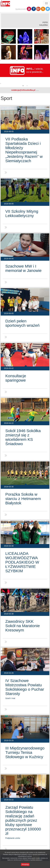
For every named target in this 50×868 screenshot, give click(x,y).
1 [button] (23, 86)
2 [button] (27, 86)
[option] (25, 75)
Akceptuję (25, 864)
